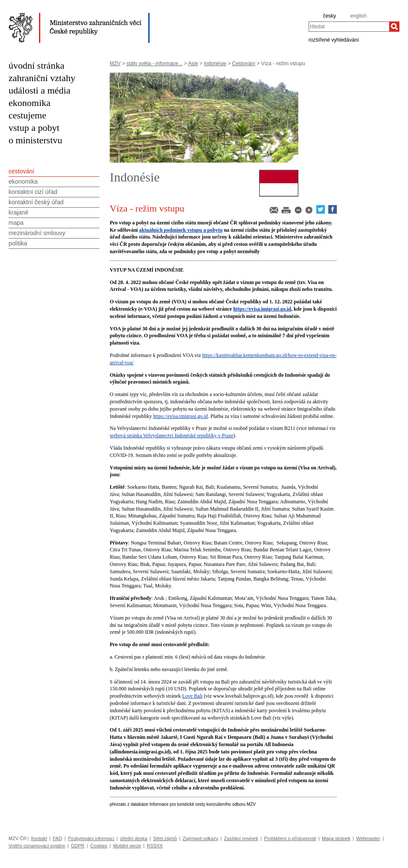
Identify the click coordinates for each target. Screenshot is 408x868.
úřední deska (134, 838)
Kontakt (39, 838)
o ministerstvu (35, 140)
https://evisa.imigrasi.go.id (262, 309)
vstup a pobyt (34, 128)
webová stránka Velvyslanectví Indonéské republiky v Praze (171, 436)
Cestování (244, 64)
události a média (39, 90)
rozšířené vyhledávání (334, 39)
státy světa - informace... (154, 64)
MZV (115, 64)
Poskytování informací (91, 838)
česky (329, 16)
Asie (193, 64)
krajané (18, 212)
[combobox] (349, 27)
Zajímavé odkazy (200, 838)
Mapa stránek (336, 838)
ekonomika (30, 103)
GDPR (78, 846)
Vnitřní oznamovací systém (37, 846)
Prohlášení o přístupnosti (290, 838)
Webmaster (368, 838)
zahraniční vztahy (42, 78)
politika (18, 243)
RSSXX (154, 846)
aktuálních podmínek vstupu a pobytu (181, 230)
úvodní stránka (36, 65)
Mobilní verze (127, 846)
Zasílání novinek (241, 838)
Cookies (99, 846)
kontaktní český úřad (36, 202)
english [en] (358, 16)
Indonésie (215, 64)
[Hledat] (394, 27)
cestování (21, 171)
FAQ (57, 838)
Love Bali (192, 696)
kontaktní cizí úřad (33, 192)
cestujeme (27, 115)
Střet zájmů (165, 838)
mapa (16, 223)
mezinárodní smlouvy (37, 233)
